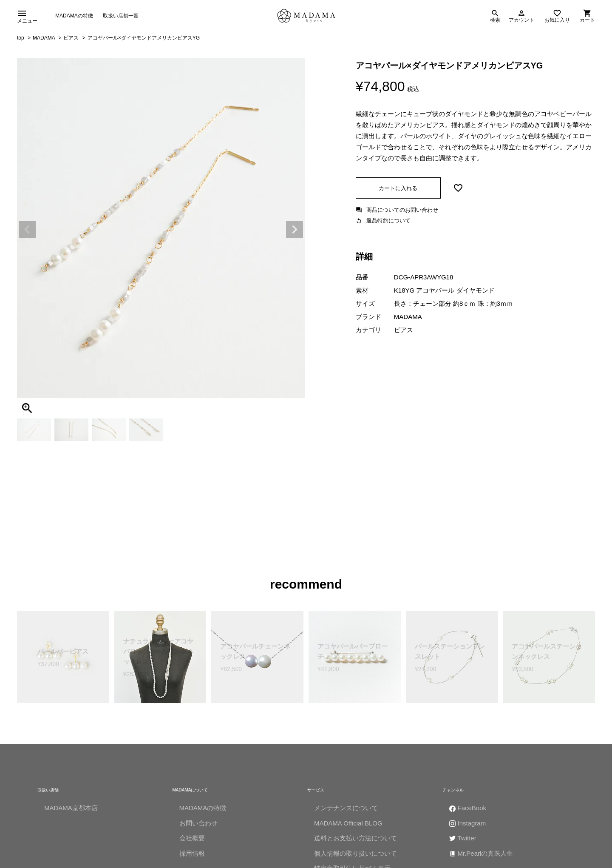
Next (295, 232)
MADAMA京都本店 (71, 810)
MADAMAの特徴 (74, 17)
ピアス (71, 40)
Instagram (472, 825)
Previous (27, 232)
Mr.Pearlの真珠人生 (486, 855)
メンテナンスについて (346, 810)
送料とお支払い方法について (356, 841)
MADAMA (44, 40)
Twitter (467, 841)
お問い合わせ (198, 825)
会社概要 (192, 841)
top (21, 40)
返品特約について (388, 223)
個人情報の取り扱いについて (356, 855)
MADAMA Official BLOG (348, 825)
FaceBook (472, 810)
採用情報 (192, 855)
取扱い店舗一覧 (121, 17)
